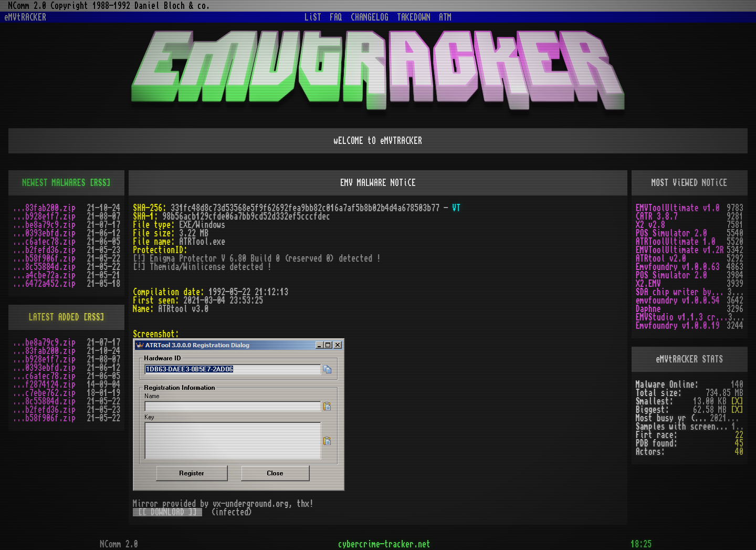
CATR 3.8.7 (657, 216)
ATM (445, 17)
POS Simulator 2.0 (671, 233)
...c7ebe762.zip (44, 393)
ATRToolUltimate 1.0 (676, 242)
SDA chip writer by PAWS (682, 292)
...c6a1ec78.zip (44, 242)
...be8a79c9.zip (44, 225)
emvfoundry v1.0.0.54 (678, 300)
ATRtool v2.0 (661, 258)
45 (739, 443)
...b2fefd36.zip (44, 250)
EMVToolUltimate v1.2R (680, 250)
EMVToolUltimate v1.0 (678, 208)
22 (739, 435)
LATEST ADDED (54, 317)
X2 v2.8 (650, 225)
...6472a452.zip (44, 284)
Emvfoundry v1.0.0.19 (678, 326)
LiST (313, 17)
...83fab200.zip (44, 208)
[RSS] (100, 183)
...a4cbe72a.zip (44, 275)
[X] (737, 401)
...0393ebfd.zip (44, 233)
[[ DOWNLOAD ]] (167, 512)
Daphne (648, 309)
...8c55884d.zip (44, 267)
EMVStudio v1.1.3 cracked (682, 317)
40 (739, 452)
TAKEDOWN (414, 17)
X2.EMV (648, 284)
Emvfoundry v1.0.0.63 (678, 267)
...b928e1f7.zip (44, 216)
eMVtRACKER (25, 17)
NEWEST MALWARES (54, 183)
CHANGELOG (370, 17)
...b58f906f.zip (44, 258)
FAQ (336, 17)
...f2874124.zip (44, 385)
